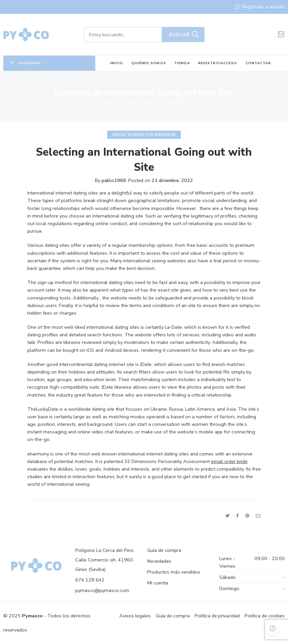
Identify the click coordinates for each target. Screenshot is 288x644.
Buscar (179, 35)
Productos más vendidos (174, 572)
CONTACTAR (258, 63)
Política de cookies (265, 616)
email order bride (229, 461)
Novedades (159, 561)
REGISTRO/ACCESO (218, 63)
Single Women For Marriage (154, 102)
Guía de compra (164, 550)
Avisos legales (135, 616)
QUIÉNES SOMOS (149, 63)
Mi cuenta (158, 583)
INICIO (117, 63)
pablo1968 (114, 180)
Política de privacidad (217, 616)
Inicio (109, 102)
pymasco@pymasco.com (102, 590)
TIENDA (182, 63)
